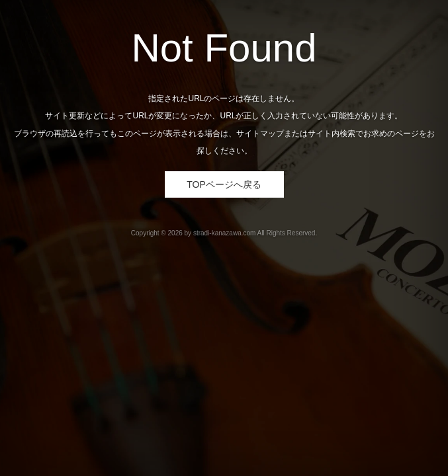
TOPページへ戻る (224, 184)
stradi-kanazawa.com (224, 233)
